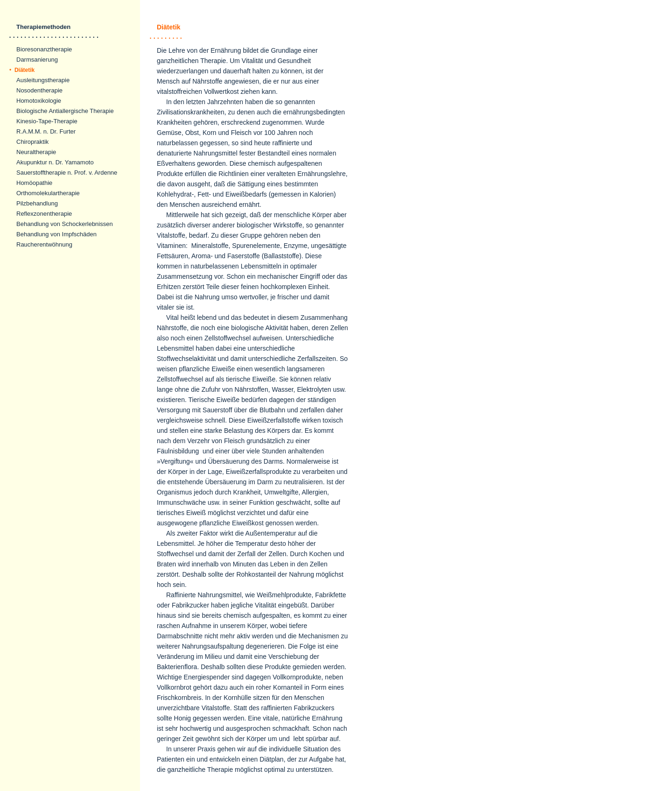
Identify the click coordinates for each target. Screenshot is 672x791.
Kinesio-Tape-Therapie (47, 121)
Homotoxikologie (39, 101)
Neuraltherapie (36, 152)
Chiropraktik (32, 142)
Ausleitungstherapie (43, 80)
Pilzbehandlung (37, 203)
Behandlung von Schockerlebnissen (65, 224)
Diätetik (22, 70)
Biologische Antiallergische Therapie (65, 111)
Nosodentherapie (39, 90)
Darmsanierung (37, 60)
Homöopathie (34, 183)
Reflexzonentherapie (44, 214)
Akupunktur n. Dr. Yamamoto (55, 162)
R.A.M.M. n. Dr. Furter (46, 131)
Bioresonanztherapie (44, 49)
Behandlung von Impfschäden (56, 234)
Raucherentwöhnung (44, 244)
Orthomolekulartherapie (48, 193)
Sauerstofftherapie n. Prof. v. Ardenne (67, 173)
